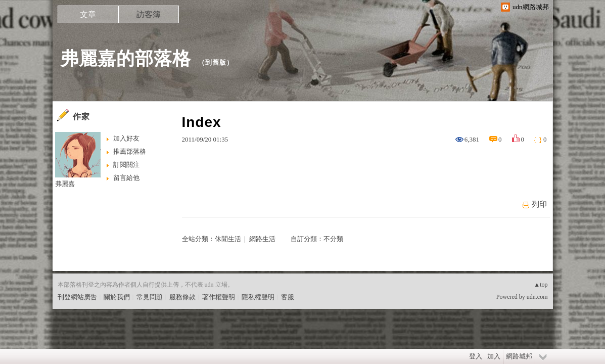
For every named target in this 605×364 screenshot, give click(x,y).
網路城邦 (519, 356)
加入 (494, 356)
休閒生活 (228, 239)
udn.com (537, 297)
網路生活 (262, 239)
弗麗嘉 (65, 184)
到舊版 (216, 62)
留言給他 (126, 178)
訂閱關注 (126, 165)
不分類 (333, 239)
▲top (541, 285)
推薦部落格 (130, 151)
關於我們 (117, 297)
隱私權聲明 (258, 297)
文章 (88, 14)
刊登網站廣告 (77, 297)
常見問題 (150, 297)
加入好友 (126, 138)
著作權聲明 (219, 297)
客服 (288, 297)
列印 (539, 204)
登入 (476, 356)
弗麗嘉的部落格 (126, 58)
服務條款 (182, 297)
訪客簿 (149, 14)
